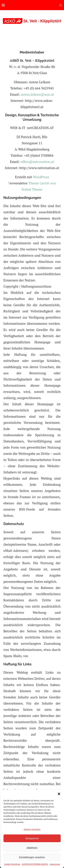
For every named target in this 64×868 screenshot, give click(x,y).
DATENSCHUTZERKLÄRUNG (35, 864)
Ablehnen (32, 848)
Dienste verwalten (32, 829)
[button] (59, 794)
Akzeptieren (32, 838)
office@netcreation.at (37, 162)
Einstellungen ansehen (32, 857)
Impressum (55, 864)
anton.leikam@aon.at (37, 94)
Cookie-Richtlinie (12, 864)
